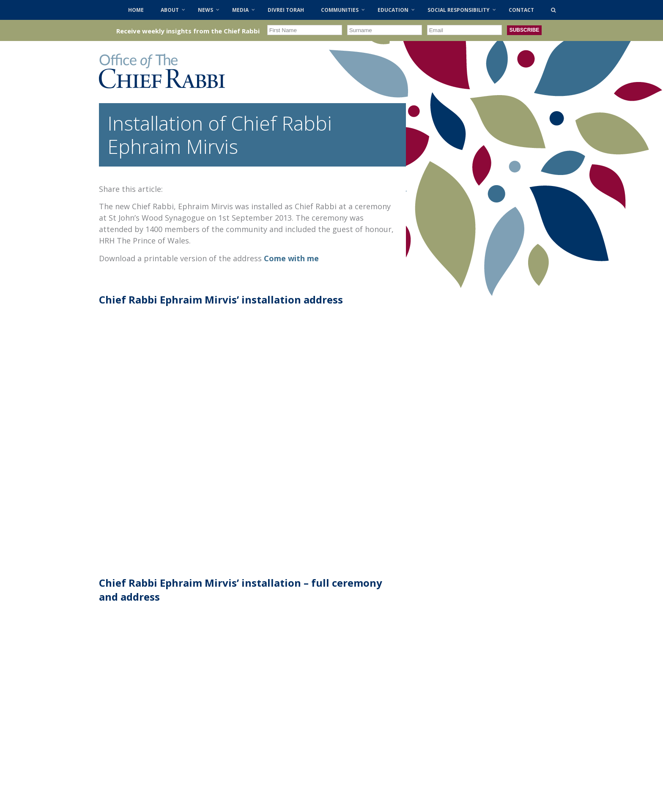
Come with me (291, 258)
